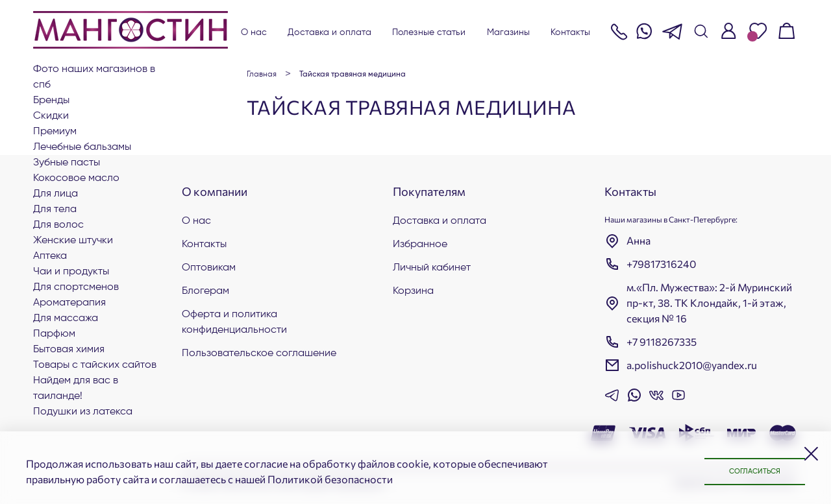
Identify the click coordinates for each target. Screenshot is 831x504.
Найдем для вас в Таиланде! (76, 389)
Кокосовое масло (76, 178)
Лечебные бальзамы (82, 147)
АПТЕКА (50, 256)
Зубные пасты (67, 163)
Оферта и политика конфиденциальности (234, 322)
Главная (262, 75)
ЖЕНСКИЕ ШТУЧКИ (73, 241)
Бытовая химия (69, 350)
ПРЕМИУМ (55, 132)
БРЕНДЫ (51, 101)
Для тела (55, 210)
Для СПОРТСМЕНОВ (76, 287)
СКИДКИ (51, 116)
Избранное (420, 245)
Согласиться (747, 471)
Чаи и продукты (71, 272)
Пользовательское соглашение (259, 354)
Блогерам (205, 291)
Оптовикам (209, 268)
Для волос (58, 225)
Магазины (509, 32)
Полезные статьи (429, 32)
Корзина (413, 291)
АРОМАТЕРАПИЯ (69, 303)
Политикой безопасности (330, 479)
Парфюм (54, 334)
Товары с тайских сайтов (95, 365)
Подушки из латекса (83, 412)
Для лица (56, 194)
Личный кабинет (432, 268)
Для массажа (66, 318)
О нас (254, 32)
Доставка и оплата (329, 32)
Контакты (570, 32)
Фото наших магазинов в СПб (94, 77)
